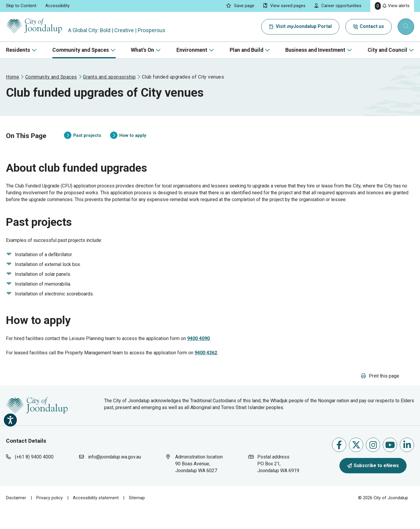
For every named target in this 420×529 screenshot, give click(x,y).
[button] (380, 395)
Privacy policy (50, 517)
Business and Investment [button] (315, 50)
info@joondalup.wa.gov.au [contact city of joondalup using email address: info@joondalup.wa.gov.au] (115, 476)
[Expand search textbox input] (406, 27)
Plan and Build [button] (246, 50)
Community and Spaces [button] (81, 50)
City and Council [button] (387, 50)
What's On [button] (142, 50)
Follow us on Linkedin (407, 464)
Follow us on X (356, 464)
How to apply (128, 141)
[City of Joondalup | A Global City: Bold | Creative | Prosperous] (37, 27)
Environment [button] (192, 50)
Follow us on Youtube (390, 464)
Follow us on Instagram (373, 464)
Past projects (83, 141)
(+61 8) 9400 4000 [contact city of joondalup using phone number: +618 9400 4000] (34, 476)
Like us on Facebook (339, 464)
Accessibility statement (96, 517)
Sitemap (137, 517)
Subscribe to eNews (373, 485)
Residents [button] (18, 50)
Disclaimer (16, 517)
